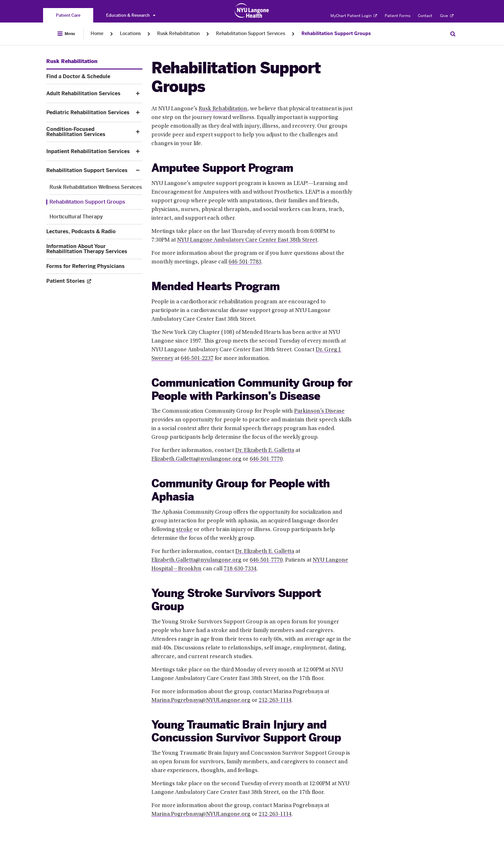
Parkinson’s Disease (319, 411)
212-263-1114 (275, 701)
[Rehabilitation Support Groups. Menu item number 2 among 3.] (94, 202)
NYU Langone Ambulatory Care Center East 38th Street (247, 240)
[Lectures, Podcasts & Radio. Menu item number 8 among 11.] (94, 232)
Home (97, 34)
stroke (184, 530)
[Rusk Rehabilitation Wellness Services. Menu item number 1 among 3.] (96, 187)
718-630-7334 (240, 569)
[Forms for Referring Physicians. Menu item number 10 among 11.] (94, 266)
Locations (130, 34)
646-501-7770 (266, 459)
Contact (425, 16)
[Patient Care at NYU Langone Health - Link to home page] (252, 11)
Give (447, 16)
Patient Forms (398, 16)
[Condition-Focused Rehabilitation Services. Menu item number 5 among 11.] (89, 132)
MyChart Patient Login (354, 16)
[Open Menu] (66, 34)
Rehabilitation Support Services (251, 34)
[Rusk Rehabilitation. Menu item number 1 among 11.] (72, 61)
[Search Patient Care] (453, 34)
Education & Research (131, 15)
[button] (138, 93)
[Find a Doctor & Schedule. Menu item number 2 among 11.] (94, 77)
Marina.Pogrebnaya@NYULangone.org (201, 701)
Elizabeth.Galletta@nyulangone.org (196, 459)
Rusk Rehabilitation (178, 34)
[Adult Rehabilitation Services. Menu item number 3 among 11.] (89, 94)
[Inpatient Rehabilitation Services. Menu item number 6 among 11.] (89, 152)
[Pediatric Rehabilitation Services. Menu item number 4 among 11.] (89, 113)
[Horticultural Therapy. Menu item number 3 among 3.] (96, 217)
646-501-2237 (197, 359)
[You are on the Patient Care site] (68, 15)
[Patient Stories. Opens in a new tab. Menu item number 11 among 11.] (94, 281)
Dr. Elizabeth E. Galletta (265, 451)
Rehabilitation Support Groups (336, 34)
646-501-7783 (245, 262)
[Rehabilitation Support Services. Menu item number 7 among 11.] (89, 170)
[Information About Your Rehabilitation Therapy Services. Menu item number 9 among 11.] (94, 249)
